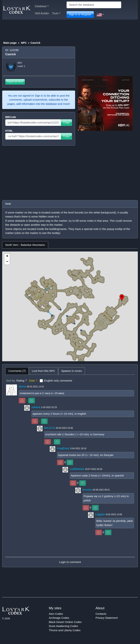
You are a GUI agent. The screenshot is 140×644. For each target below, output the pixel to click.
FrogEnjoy (63, 448)
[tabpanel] (70, 306)
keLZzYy (50, 428)
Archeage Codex (59, 618)
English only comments (58, 381)
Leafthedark (77, 469)
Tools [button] (56, 13)
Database (42, 6)
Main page (10, 43)
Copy (66, 122)
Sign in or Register (80, 14)
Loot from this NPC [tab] (43, 371)
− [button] (7, 262)
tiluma (22, 386)
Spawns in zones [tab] (72, 371)
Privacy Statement (107, 618)
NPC (24, 43)
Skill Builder (42, 13)
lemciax (87, 490)
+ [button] (7, 256)
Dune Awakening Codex (63, 626)
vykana (36, 407)
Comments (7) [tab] (17, 371)
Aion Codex (56, 614)
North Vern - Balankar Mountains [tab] (25, 245)
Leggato (100, 514)
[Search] (94, 5)
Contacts (101, 614)
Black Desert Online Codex (65, 622)
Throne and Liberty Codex (65, 630)
